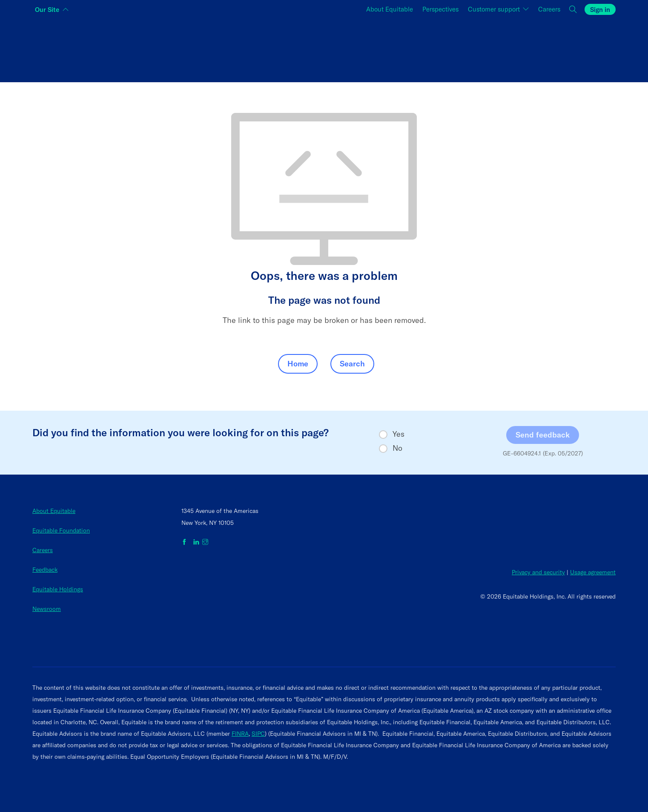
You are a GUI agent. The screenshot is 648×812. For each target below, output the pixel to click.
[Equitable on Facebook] (186, 542)
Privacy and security (538, 572)
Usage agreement (593, 572)
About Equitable (54, 511)
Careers (43, 550)
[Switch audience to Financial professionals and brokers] (324, 48)
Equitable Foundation (61, 530)
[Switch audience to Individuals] (130, 48)
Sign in (600, 10)
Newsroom (47, 609)
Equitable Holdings (58, 589)
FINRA (240, 734)
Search (352, 364)
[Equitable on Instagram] (205, 542)
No (397, 448)
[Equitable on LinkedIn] (196, 542)
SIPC (258, 734)
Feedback (45, 570)
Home (298, 364)
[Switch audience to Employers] (518, 48)
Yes (399, 434)
